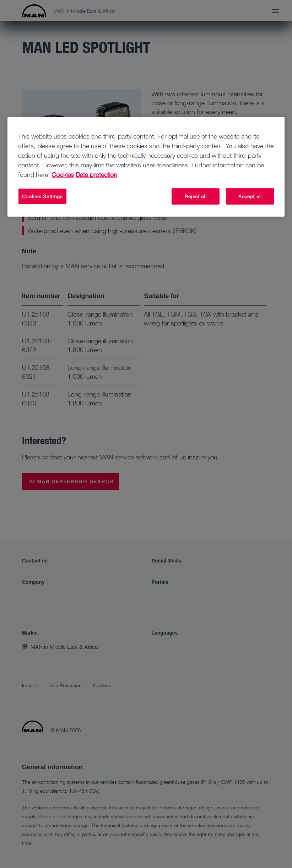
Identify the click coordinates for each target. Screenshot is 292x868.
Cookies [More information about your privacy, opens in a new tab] (63, 174)
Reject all (196, 196)
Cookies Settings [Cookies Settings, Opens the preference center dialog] (42, 196)
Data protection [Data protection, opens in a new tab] (96, 174)
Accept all (250, 196)
